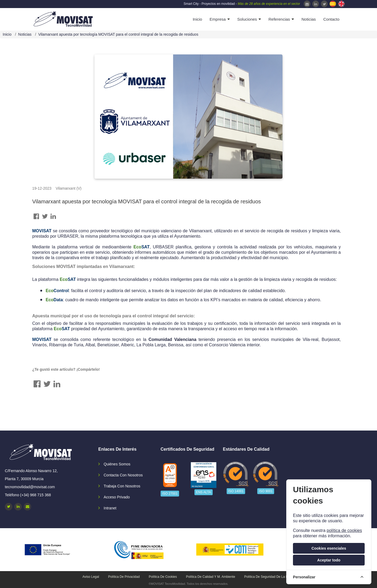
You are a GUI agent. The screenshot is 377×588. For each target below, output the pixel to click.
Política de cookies (163, 577)
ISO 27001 (170, 494)
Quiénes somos (117, 464)
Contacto (331, 19)
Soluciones (247, 19)
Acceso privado (117, 497)
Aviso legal (91, 577)
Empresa (218, 19)
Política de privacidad (124, 577)
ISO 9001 (266, 491)
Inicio (197, 19)
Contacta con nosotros (123, 475)
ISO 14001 (236, 491)
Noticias (309, 19)
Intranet (110, 508)
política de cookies (344, 530)
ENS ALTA (204, 492)
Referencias (279, 19)
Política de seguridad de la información (273, 577)
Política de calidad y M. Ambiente (211, 577)
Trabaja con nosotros (122, 486)
